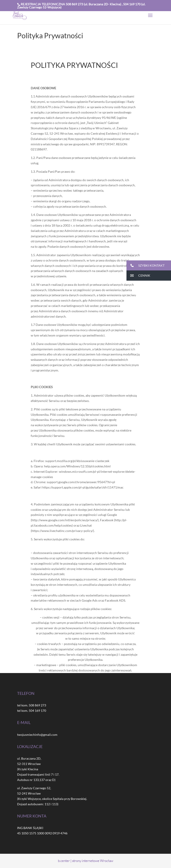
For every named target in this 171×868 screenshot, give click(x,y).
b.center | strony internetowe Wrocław (85, 861)
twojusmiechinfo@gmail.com (37, 735)
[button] (149, 265)
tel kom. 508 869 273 (32, 705)
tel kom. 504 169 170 (32, 711)
